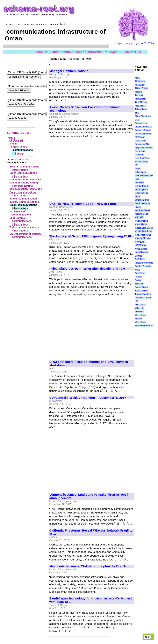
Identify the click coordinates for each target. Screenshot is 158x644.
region (12, 137)
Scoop (138, 280)
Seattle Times (141, 287)
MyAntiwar (140, 242)
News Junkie (141, 249)
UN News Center (143, 298)
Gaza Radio (140, 151)
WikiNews (139, 312)
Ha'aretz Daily (141, 162)
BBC (137, 113)
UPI (137, 301)
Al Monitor (140, 85)
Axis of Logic (141, 109)
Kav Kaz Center (142, 210)
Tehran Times (141, 291)
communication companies (26, 180)
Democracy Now (142, 144)
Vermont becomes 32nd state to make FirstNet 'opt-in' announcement (90, 496)
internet (20, 153)
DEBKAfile (140, 137)
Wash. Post (140, 305)
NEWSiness (140, 245)
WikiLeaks (139, 308)
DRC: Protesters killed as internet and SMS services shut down (89, 364)
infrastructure (19, 147)
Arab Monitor (141, 102)
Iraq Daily (139, 183)
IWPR (137, 169)
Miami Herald (141, 224)
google (129, 44)
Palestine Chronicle (144, 263)
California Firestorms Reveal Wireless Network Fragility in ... (91, 532)
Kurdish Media (142, 214)
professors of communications (20, 213)
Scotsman (139, 284)
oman (13, 144)
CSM (137, 120)
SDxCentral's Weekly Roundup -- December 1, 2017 (88, 398)
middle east (16, 140)
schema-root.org (19, 132)
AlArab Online (141, 88)
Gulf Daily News (142, 158)
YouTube (149, 44)
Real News (140, 273)
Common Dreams (143, 130)
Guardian (139, 155)
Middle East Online (144, 228)
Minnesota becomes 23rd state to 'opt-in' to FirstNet (88, 566)
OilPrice (138, 256)
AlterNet (138, 92)
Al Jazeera (140, 81)
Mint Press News (143, 235)
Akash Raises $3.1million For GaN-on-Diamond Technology (84, 109)
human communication (23, 199)
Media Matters (141, 221)
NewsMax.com (142, 252)
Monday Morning (143, 238)
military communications (24, 202)
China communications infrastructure (23, 175)
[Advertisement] (84, 168)
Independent (141, 172)
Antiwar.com (140, 99)
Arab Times (140, 106)
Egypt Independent (144, 148)
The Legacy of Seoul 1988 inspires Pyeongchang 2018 (90, 236)
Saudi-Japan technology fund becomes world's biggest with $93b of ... (91, 600)
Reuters (138, 277)
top (147, 637)
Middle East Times (143, 231)
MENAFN (139, 217)
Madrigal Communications (69, 71)
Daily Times (140, 141)
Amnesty (139, 95)
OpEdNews (140, 259)
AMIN (137, 78)
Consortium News (143, 134)
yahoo (139, 44)
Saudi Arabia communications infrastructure (20, 221)
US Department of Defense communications (26, 236)
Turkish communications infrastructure (24, 229)
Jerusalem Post (142, 200)
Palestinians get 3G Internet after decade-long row (87, 269)
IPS (136, 165)
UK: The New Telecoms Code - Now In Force (83, 204)
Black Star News (143, 116)
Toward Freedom (143, 294)
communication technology (26, 189)
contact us (133, 52)
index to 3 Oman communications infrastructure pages (76, 52)
